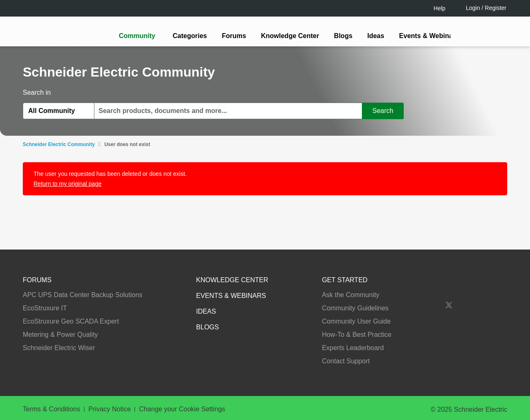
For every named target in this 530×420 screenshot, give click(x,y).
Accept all (449, 387)
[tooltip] (309, 243)
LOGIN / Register (261, 243)
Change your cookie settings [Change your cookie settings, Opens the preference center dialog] (376, 387)
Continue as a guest (266, 275)
